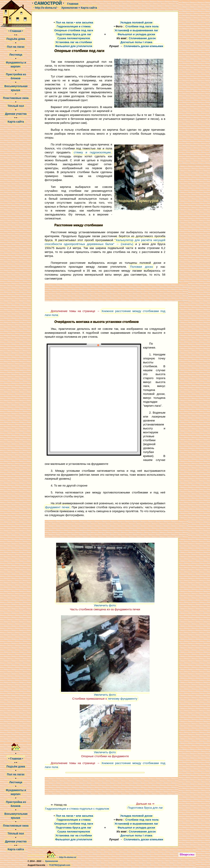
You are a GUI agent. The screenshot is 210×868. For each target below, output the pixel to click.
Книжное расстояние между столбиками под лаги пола (105, 313)
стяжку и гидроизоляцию (92, 152)
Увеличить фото (105, 603)
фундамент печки (57, 507)
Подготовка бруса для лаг (145, 808)
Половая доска (141, 267)
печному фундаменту (123, 699)
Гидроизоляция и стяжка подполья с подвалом (77, 809)
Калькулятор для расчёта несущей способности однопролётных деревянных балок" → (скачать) (105, 242)
